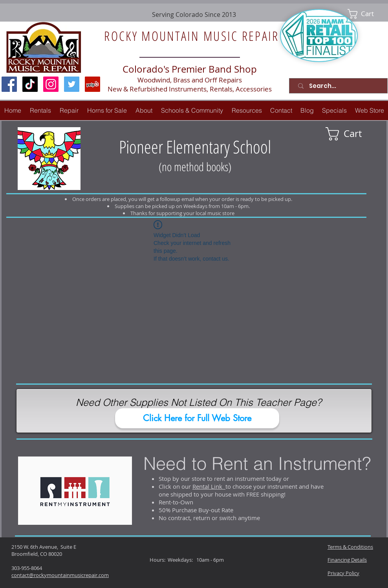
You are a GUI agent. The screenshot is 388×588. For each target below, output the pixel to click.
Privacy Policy (343, 573)
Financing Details (347, 560)
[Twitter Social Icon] (72, 84)
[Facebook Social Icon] (9, 84)
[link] (366, 14)
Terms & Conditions (350, 547)
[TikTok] (30, 84)
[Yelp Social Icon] (92, 84)
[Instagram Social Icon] (51, 84)
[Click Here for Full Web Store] (197, 418)
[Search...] (340, 86)
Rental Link (209, 486)
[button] (69, 110)
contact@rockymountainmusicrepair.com (60, 575)
